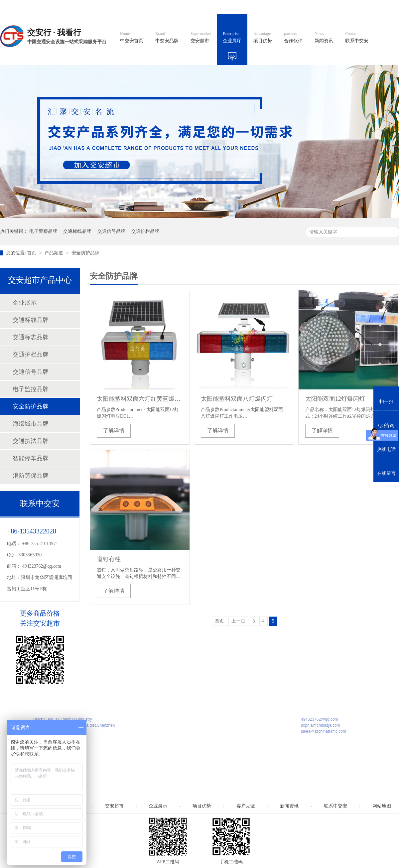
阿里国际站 (280, 7)
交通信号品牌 (111, 231)
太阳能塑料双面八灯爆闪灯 (237, 399)
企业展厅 (232, 38)
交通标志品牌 (31, 337)
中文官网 (218, 7)
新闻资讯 (324, 38)
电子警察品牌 (43, 231)
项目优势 (263, 38)
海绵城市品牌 (31, 424)
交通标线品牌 (77, 231)
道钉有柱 (109, 559)
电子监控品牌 (31, 389)
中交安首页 (132, 38)
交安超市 (201, 38)
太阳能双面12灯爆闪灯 (335, 399)
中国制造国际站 (319, 7)
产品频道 (55, 253)
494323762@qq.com (42, 566)
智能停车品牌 (31, 458)
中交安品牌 (167, 38)
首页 (32, 253)
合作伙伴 (293, 38)
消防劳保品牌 (31, 476)
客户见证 (246, 806)
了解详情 (114, 431)
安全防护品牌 (85, 253)
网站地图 (355, 7)
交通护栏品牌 (145, 231)
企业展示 (25, 303)
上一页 (238, 621)
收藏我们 (385, 7)
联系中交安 (357, 38)
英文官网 (248, 7)
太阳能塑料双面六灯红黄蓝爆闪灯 (140, 399)
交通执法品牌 (31, 441)
